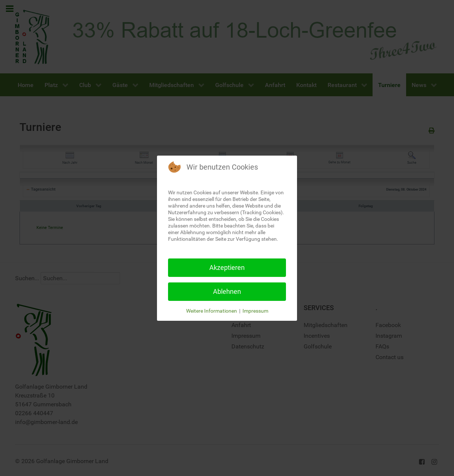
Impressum (255, 311)
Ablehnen (227, 291)
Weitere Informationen (212, 311)
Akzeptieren (227, 267)
